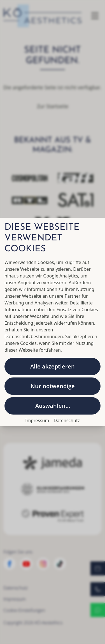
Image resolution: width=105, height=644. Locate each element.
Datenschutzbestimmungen (34, 336)
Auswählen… (53, 406)
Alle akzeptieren (53, 366)
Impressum (37, 420)
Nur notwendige (53, 386)
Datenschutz (67, 420)
